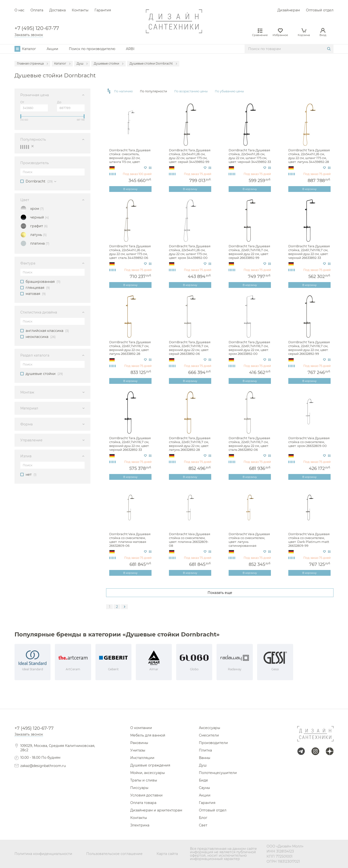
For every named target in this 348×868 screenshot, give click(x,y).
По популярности (153, 91)
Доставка (58, 10)
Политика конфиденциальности (43, 854)
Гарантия (103, 10)
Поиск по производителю (92, 49)
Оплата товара (143, 803)
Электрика (140, 825)
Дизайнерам (289, 10)
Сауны (204, 788)
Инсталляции (142, 758)
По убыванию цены (229, 91)
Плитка (205, 750)
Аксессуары (210, 728)
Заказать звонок (29, 35)
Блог (203, 818)
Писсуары (139, 788)
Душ (203, 765)
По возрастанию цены (191, 91)
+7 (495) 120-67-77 (37, 28)
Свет (203, 825)
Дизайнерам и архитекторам (156, 810)
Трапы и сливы (144, 780)
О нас (19, 10)
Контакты (80, 10)
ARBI (130, 49)
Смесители (209, 735)
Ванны (205, 758)
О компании (141, 728)
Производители (213, 743)
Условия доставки (146, 795)
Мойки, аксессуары (148, 773)
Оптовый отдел (320, 10)
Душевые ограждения (150, 765)
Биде (203, 780)
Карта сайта (167, 854)
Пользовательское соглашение (114, 854)
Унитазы (138, 750)
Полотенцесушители (218, 773)
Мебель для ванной (148, 735)
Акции (52, 49)
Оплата (37, 10)
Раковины (139, 743)
